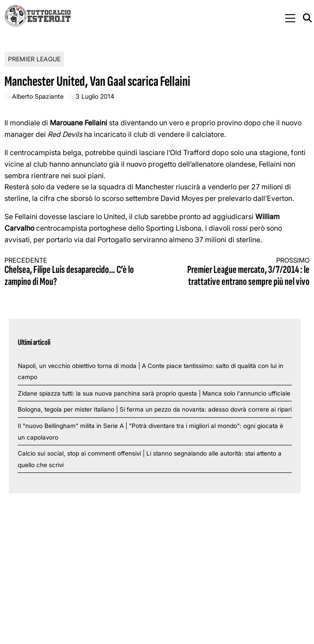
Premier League (34, 59)
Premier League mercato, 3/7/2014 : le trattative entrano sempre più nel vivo (241, 272)
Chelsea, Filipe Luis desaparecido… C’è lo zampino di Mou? (73, 272)
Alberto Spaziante (38, 96)
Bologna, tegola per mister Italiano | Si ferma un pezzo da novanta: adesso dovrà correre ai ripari (155, 409)
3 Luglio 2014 (95, 96)
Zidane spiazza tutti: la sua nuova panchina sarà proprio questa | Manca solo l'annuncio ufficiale (154, 393)
